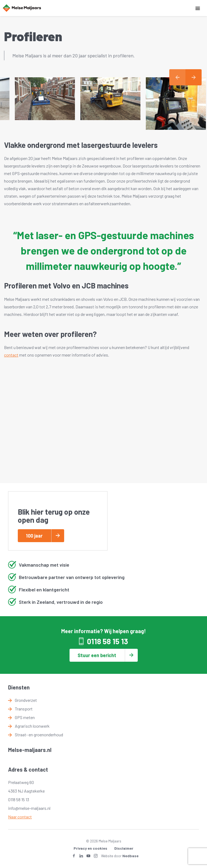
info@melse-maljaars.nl (29, 808)
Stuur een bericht (97, 655)
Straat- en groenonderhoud (39, 735)
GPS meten (25, 717)
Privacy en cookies (90, 848)
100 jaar (34, 536)
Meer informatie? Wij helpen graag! (103, 631)
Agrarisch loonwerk (32, 726)
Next (194, 77)
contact (11, 355)
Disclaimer (124, 848)
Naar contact (20, 817)
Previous (177, 77)
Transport (24, 709)
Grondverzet (26, 700)
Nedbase (130, 856)
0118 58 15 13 (108, 641)
